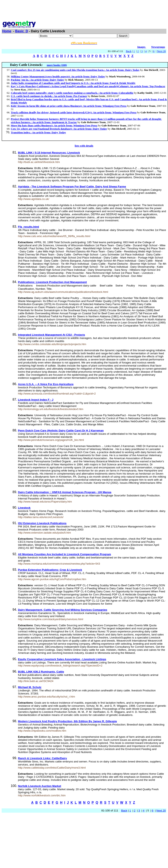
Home (7, 31)
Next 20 (161, 51)
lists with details (84, 146)
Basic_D (22, 31)
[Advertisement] (84, 11)
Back (129, 51)
